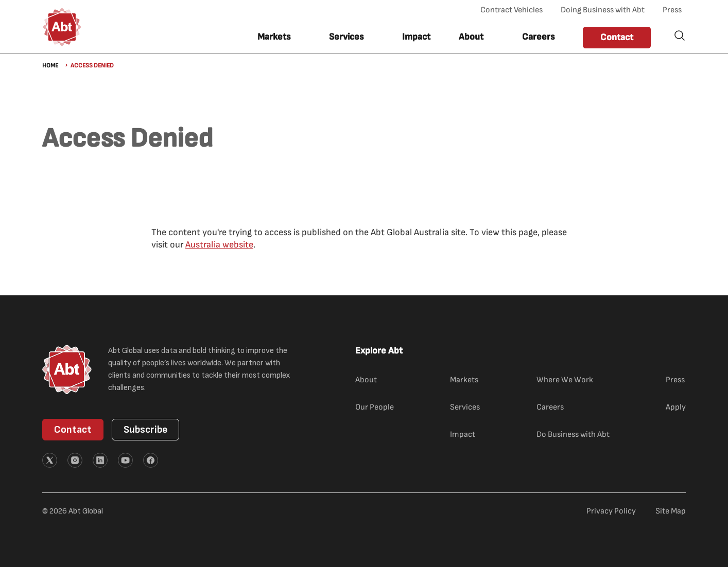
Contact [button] (617, 37)
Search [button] (680, 36)
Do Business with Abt (573, 435)
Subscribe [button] (145, 430)
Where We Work (565, 380)
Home (50, 66)
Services (465, 407)
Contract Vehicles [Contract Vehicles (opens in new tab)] (512, 10)
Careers (538, 37)
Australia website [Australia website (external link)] (219, 245)
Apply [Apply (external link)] (676, 407)
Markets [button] (274, 37)
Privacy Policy (611, 511)
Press (672, 10)
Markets (464, 380)
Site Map (671, 511)
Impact (416, 37)
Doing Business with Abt (603, 10)
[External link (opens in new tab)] (50, 460)
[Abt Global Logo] (62, 27)
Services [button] (346, 37)
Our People (375, 407)
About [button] (471, 37)
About (366, 380)
